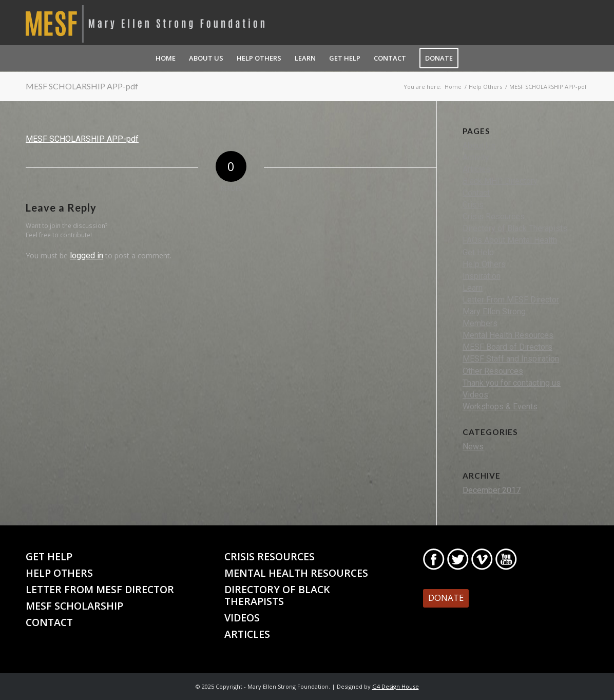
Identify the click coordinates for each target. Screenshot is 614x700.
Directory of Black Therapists (515, 228)
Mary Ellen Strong (494, 311)
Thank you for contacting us (512, 383)
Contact (476, 193)
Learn (473, 288)
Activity (476, 157)
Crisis (473, 205)
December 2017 (492, 490)
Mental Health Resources (508, 335)
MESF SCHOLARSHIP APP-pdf (82, 86)
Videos (475, 395)
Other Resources (493, 371)
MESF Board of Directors (507, 347)
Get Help (478, 252)
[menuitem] (166, 58)
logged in (87, 256)
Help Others (484, 264)
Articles (476, 169)
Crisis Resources (494, 216)
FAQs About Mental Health (510, 240)
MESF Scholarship (74, 606)
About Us (479, 146)
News (473, 447)
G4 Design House (396, 686)
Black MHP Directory (500, 181)
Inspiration (482, 276)
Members (480, 323)
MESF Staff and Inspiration (511, 359)
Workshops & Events (500, 406)
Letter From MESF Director (511, 300)
